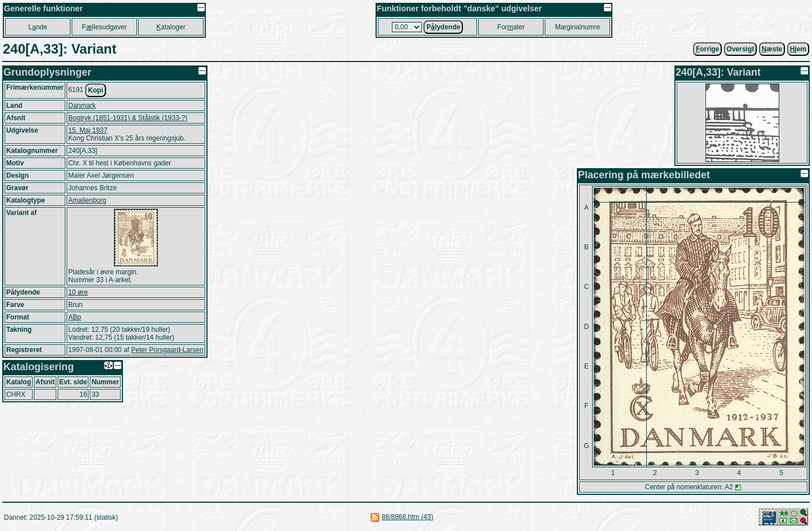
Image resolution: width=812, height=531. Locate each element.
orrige (707, 49)
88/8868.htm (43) (407, 517)
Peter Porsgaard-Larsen (167, 350)
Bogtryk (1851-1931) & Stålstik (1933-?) (128, 118)
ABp (75, 317)
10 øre (78, 292)
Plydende (443, 27)
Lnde (37, 27)
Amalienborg (87, 200)
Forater (511, 27)
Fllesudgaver (104, 27)
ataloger (171, 27)
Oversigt (741, 49)
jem (798, 49)
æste (772, 49)
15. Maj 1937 (88, 130)
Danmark (82, 106)
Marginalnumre (577, 27)
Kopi (96, 90)
